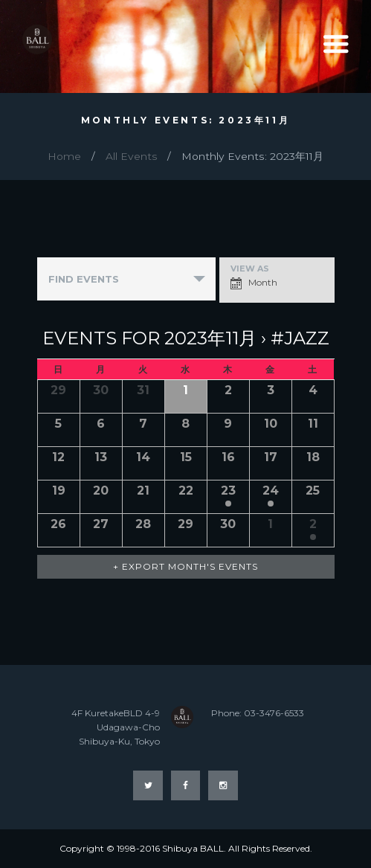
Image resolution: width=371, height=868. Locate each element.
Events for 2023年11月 (149, 338)
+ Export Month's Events (185, 566)
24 (271, 491)
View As (250, 269)
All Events (132, 156)
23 (228, 491)
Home (64, 156)
